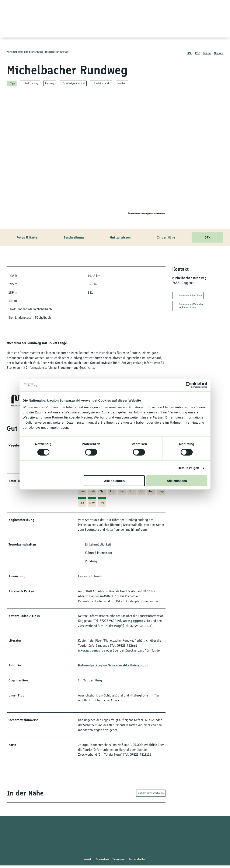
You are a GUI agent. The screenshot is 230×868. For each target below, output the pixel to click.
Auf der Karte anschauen (151, 796)
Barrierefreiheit (137, 862)
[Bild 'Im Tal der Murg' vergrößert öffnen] (17, 401)
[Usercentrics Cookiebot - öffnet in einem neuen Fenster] (189, 385)
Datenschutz (102, 862)
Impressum (119, 862)
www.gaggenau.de (136, 622)
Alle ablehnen (114, 481)
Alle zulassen (177, 481)
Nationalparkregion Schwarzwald (25, 52)
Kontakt (88, 862)
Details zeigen (188, 468)
